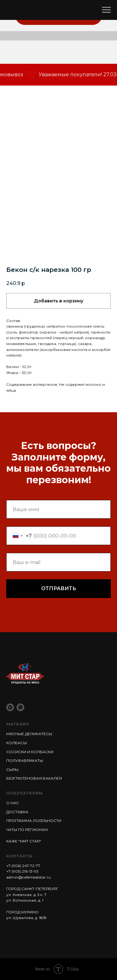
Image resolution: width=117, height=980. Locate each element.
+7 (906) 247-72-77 (23, 866)
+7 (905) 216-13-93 (22, 871)
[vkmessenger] (10, 707)
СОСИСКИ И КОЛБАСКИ (30, 752)
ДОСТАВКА (17, 812)
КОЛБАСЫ (17, 743)
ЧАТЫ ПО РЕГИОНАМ (27, 830)
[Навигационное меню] (106, 10)
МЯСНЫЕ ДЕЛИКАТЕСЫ (29, 734)
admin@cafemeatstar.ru (29, 877)
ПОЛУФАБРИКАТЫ (25, 761)
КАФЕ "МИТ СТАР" (24, 841)
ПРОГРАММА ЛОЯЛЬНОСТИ (34, 821)
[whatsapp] (20, 707)
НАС (14, 803)
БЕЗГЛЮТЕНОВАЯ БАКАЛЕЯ (34, 778)
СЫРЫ (12, 770)
